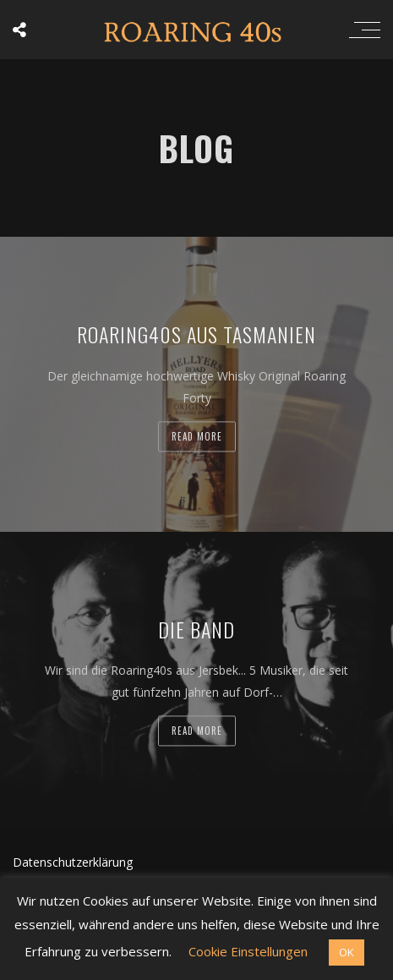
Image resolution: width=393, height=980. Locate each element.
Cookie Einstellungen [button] (248, 951)
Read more (197, 436)
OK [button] (347, 952)
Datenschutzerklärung (73, 862)
